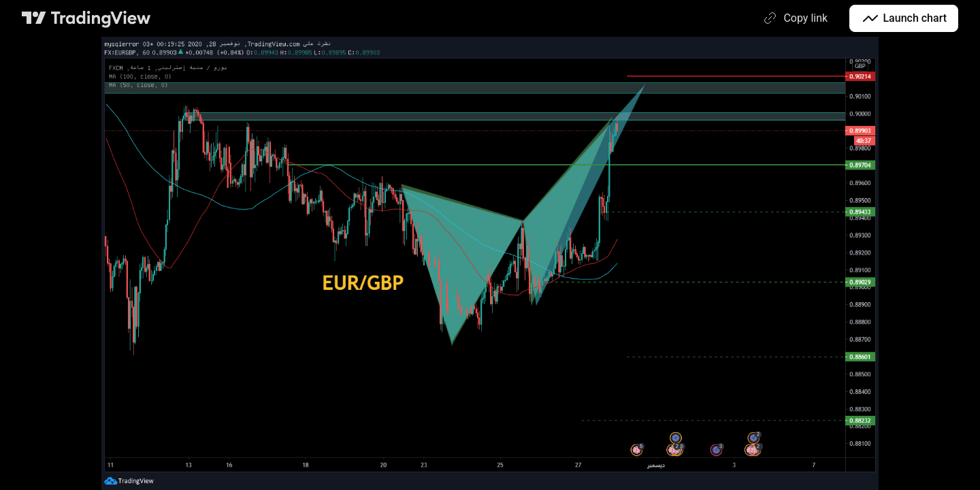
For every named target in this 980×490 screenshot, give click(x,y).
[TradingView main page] (86, 18)
